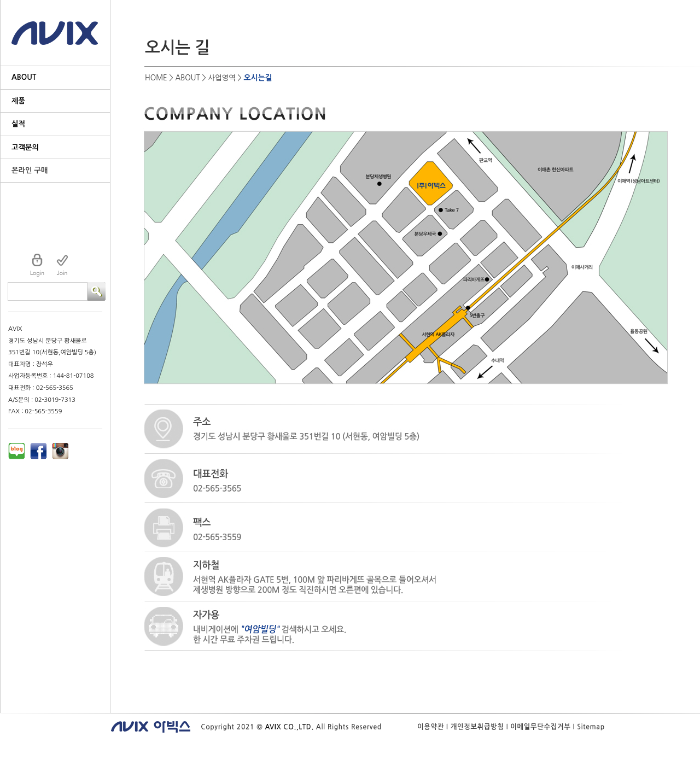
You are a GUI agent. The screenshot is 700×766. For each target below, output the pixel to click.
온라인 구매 (30, 170)
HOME (156, 78)
